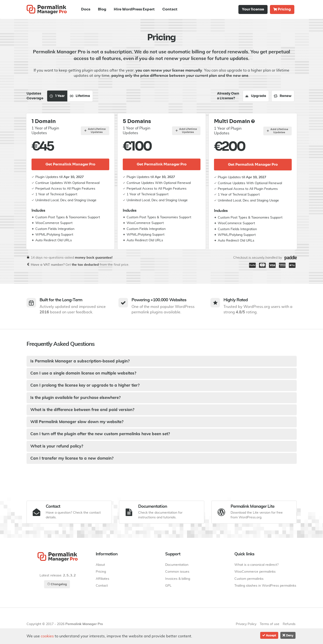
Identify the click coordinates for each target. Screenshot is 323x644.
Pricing (282, 9)
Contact (170, 9)
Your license (253, 9)
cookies (47, 636)
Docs (86, 9)
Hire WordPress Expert (134, 9)
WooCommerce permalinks (255, 572)
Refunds (289, 624)
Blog (102, 9)
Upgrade (256, 96)
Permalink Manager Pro (84, 624)
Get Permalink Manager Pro (70, 164)
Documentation (177, 565)
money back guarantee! (94, 258)
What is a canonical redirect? (256, 565)
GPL (168, 586)
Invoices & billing (178, 579)
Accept (269, 635)
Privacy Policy (246, 624)
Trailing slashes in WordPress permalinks (265, 586)
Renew (283, 96)
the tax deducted (85, 265)
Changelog (57, 584)
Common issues (177, 572)
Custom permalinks (249, 579)
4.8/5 (240, 312)
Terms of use (270, 624)
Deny (288, 635)
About (100, 565)
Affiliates (102, 579)
